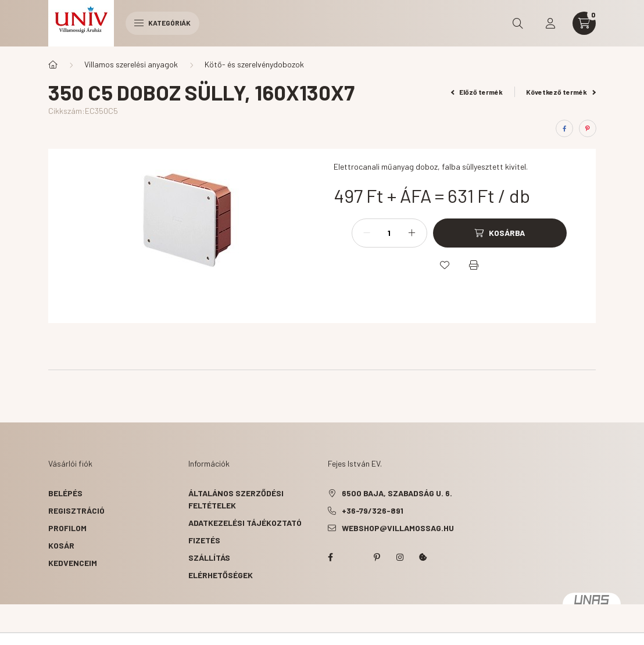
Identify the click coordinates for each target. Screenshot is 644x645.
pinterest (377, 557)
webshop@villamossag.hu (398, 528)
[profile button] (550, 23)
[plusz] (412, 233)
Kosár (61, 545)
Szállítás (209, 558)
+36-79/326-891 (373, 510)
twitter (353, 557)
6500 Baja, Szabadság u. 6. (397, 493)
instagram (400, 557)
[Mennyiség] (389, 233)
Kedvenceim (73, 563)
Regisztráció (76, 510)
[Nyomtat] (474, 265)
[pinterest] (588, 128)
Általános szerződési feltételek (236, 499)
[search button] (518, 23)
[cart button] (584, 23)
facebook (330, 557)
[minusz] (367, 233)
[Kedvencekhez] (445, 265)
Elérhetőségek (221, 575)
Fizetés (204, 540)
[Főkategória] (53, 64)
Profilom (67, 528)
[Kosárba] (500, 233)
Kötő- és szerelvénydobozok (254, 64)
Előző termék (477, 92)
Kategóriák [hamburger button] (162, 23)
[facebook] (564, 128)
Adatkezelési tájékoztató (245, 523)
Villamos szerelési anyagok (131, 64)
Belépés (65, 493)
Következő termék (561, 92)
